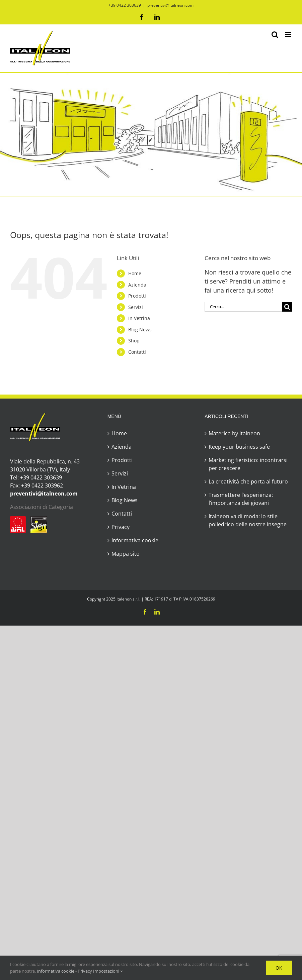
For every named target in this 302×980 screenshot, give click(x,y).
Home (135, 273)
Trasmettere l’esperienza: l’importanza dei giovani (241, 499)
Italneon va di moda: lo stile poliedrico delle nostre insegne (248, 520)
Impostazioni (108, 971)
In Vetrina (139, 318)
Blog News (140, 330)
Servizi (136, 307)
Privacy (121, 527)
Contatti (137, 352)
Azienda (137, 285)
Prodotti (137, 296)
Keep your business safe (239, 447)
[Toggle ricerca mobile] (275, 35)
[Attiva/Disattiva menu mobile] (288, 35)
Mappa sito (126, 554)
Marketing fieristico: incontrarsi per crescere (248, 464)
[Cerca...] (243, 307)
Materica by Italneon (234, 433)
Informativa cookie (135, 540)
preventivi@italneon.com (170, 5)
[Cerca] (287, 307)
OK (279, 968)
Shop (134, 341)
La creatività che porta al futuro (248, 481)
